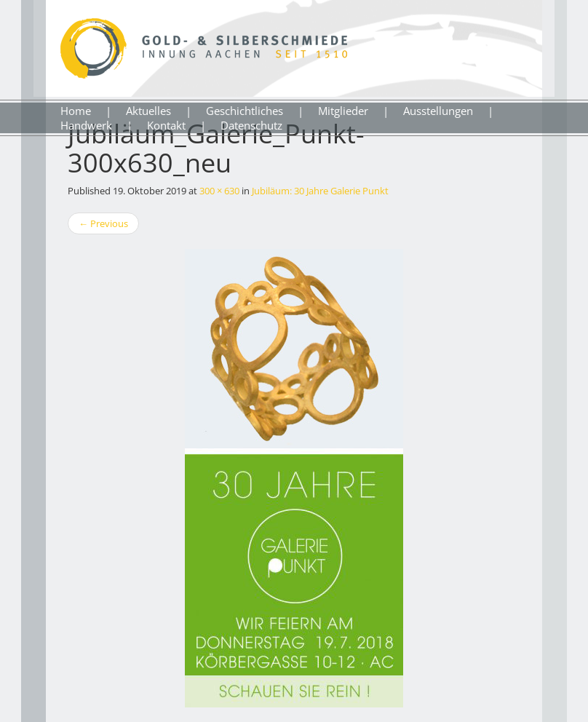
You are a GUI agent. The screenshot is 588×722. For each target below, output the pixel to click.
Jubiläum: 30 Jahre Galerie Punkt (320, 191)
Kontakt (166, 125)
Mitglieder (343, 111)
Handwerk (86, 125)
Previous (103, 223)
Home (76, 111)
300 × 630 (219, 191)
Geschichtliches (245, 111)
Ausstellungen (438, 111)
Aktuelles (148, 111)
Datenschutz (251, 125)
